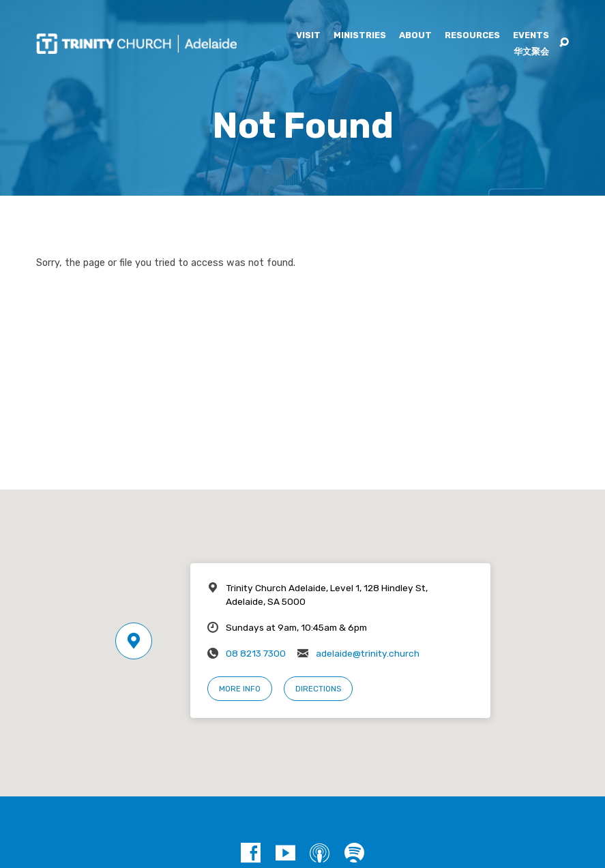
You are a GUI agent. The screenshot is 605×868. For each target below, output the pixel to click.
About (415, 36)
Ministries (360, 36)
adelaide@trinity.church (368, 653)
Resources (472, 36)
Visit (308, 36)
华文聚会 (531, 52)
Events (531, 36)
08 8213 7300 (256, 653)
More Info (240, 689)
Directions (318, 689)
